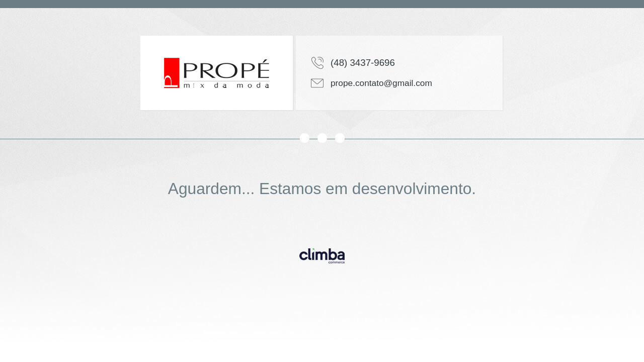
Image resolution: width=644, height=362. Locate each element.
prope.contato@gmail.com (381, 83)
